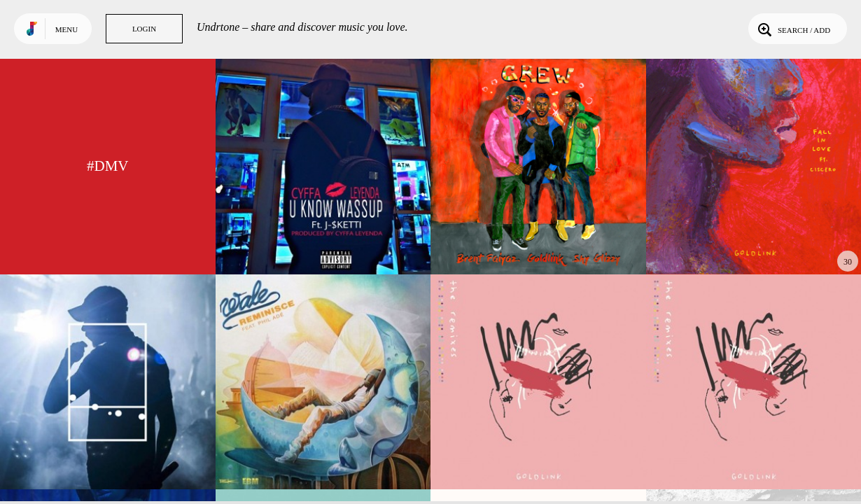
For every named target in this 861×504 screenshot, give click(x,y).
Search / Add (793, 29)
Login (144, 29)
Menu (66, 29)
